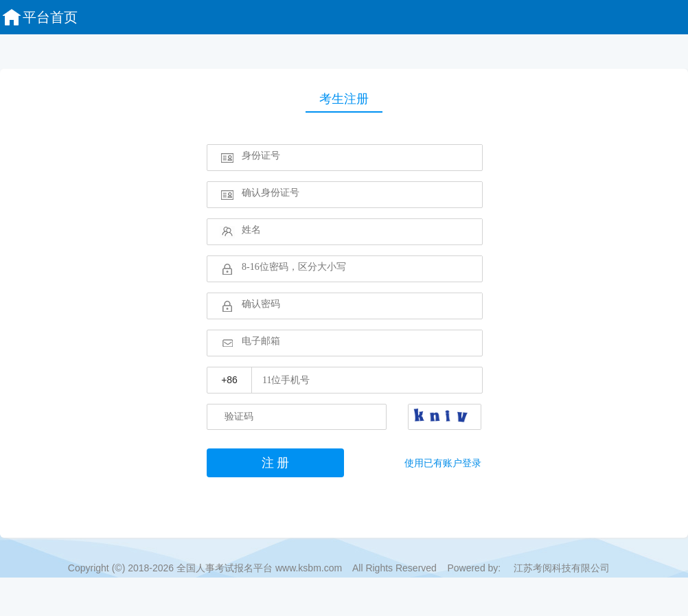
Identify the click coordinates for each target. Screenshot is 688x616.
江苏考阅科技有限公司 (562, 568)
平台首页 (39, 17)
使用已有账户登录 (443, 463)
